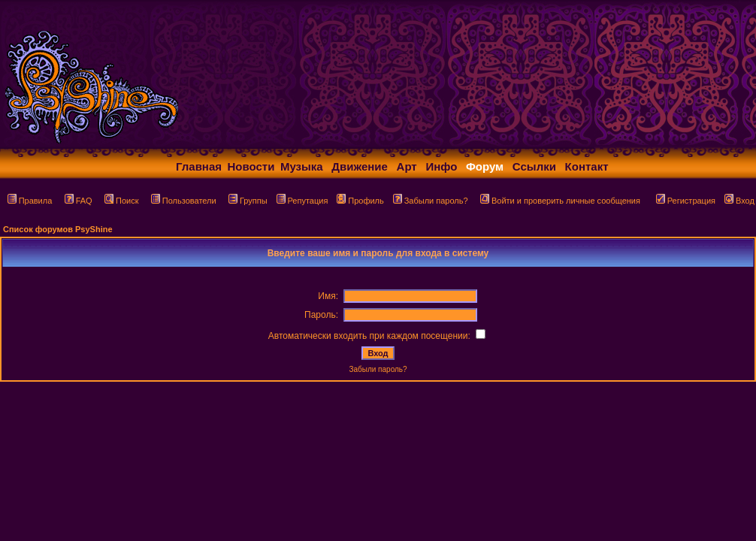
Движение (360, 166)
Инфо (441, 166)
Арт (407, 166)
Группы (248, 201)
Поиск (121, 201)
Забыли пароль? (431, 201)
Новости (251, 166)
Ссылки (534, 166)
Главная (199, 166)
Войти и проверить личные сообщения (560, 201)
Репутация (302, 201)
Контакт (587, 166)
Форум (485, 166)
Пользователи (184, 201)
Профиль (360, 201)
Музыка (302, 166)
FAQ (79, 201)
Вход (739, 201)
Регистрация (686, 201)
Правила (30, 201)
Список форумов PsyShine (58, 229)
